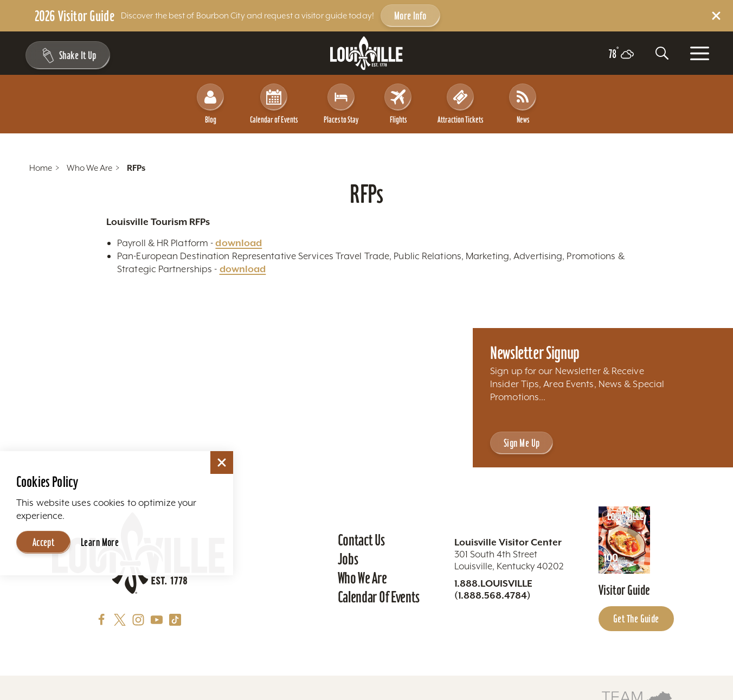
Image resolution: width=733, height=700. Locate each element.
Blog (210, 104)
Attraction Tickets (460, 104)
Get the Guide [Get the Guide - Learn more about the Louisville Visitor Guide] (636, 619)
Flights (398, 104)
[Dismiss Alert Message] (716, 16)
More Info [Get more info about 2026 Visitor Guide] (410, 16)
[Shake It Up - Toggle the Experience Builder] (66, 55)
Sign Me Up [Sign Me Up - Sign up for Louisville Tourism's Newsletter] (522, 443)
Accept (44, 542)
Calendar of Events (274, 104)
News (523, 104)
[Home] (366, 53)
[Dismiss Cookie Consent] (222, 463)
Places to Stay (341, 104)
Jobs (348, 559)
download (239, 243)
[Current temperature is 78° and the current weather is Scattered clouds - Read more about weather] (621, 54)
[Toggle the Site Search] (662, 53)
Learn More (100, 542)
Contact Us (361, 540)
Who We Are (362, 578)
